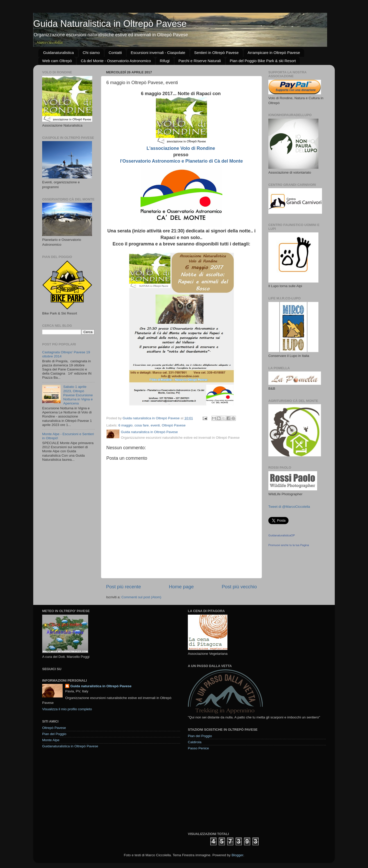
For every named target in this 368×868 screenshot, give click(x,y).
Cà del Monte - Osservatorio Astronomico (116, 61)
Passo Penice (198, 748)
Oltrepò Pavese (174, 425)
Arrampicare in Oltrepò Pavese (274, 53)
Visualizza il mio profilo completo (67, 709)
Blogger (237, 855)
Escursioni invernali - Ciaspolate (158, 53)
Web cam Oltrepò (57, 61)
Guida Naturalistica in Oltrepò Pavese (110, 24)
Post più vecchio (239, 587)
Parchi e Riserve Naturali (200, 61)
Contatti (115, 53)
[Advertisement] (226, 791)
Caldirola (195, 742)
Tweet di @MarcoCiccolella (289, 507)
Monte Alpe (51, 740)
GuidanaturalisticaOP (282, 535)
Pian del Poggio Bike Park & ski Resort (263, 61)
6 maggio (125, 425)
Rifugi (165, 61)
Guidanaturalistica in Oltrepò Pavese (70, 746)
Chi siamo (91, 53)
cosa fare (142, 425)
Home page (181, 587)
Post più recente (124, 587)
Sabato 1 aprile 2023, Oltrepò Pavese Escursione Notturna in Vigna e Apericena (78, 395)
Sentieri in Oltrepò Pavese (216, 53)
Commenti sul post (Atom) (141, 597)
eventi (155, 425)
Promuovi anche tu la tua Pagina (289, 545)
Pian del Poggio (54, 734)
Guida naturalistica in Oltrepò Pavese (101, 686)
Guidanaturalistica (59, 53)
